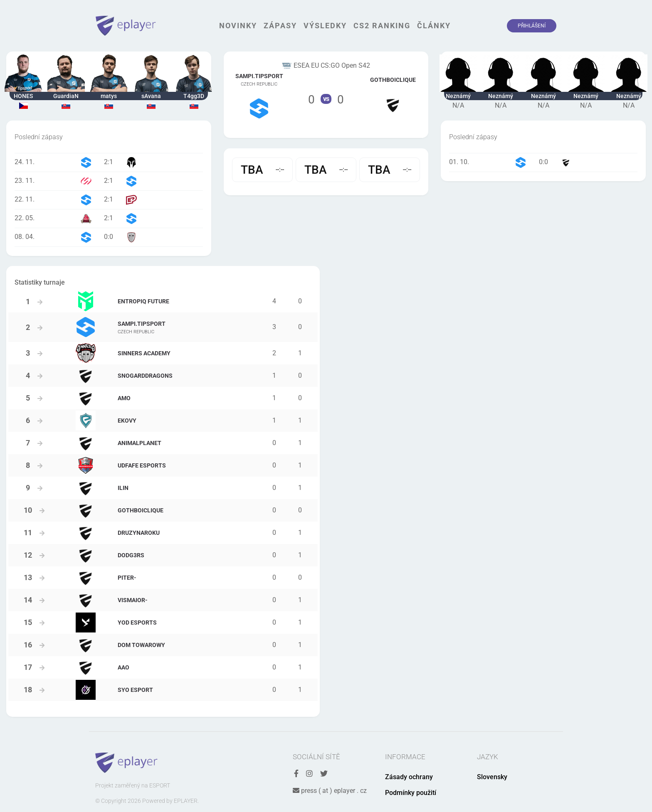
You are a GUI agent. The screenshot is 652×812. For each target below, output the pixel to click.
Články (434, 26)
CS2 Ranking (382, 26)
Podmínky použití (411, 793)
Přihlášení (532, 26)
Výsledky (325, 26)
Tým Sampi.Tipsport (259, 95)
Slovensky (492, 777)
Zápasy (280, 26)
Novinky (238, 26)
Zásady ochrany (409, 777)
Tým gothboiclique (393, 95)
